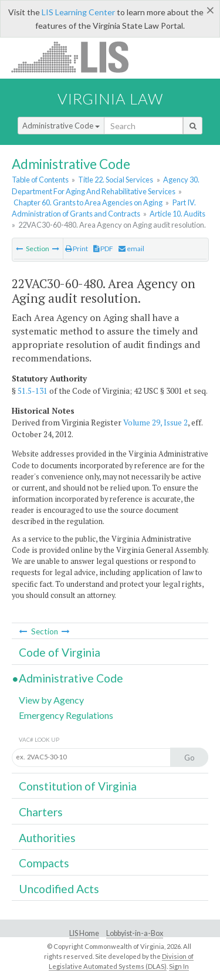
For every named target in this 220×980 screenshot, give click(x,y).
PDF (103, 249)
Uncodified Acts (59, 889)
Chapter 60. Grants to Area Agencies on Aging (88, 202)
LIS (77, 57)
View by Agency (51, 700)
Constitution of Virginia (78, 786)
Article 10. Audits (177, 214)
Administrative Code (61, 126)
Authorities (47, 838)
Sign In (179, 966)
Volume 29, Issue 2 (155, 423)
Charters (41, 812)
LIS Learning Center (78, 12)
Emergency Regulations (66, 715)
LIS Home (84, 933)
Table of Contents (40, 180)
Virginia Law (110, 99)
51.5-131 (33, 391)
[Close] (210, 10)
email (131, 249)
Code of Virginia (60, 652)
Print (77, 249)
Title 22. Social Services (116, 180)
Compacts (44, 863)
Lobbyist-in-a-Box (135, 933)
